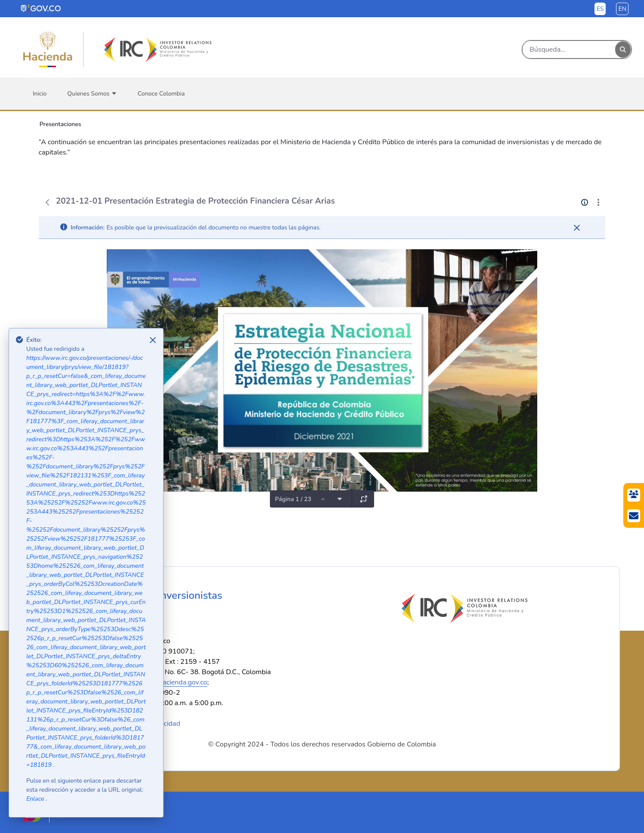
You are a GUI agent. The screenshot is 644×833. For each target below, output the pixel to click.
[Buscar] (569, 50)
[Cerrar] (577, 228)
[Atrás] (47, 202)
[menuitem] (40, 94)
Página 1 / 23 (293, 499)
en (622, 9)
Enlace (36, 799)
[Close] (153, 340)
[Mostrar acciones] (598, 202)
